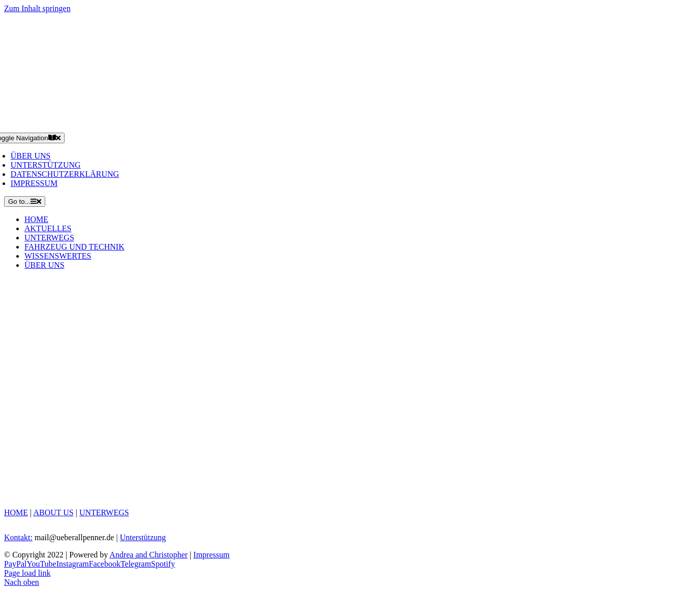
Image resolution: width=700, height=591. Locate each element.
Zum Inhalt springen (37, 8)
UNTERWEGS (104, 512)
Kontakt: (18, 537)
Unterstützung (143, 537)
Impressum (211, 555)
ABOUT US (53, 512)
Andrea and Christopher (148, 555)
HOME (16, 512)
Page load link (27, 573)
